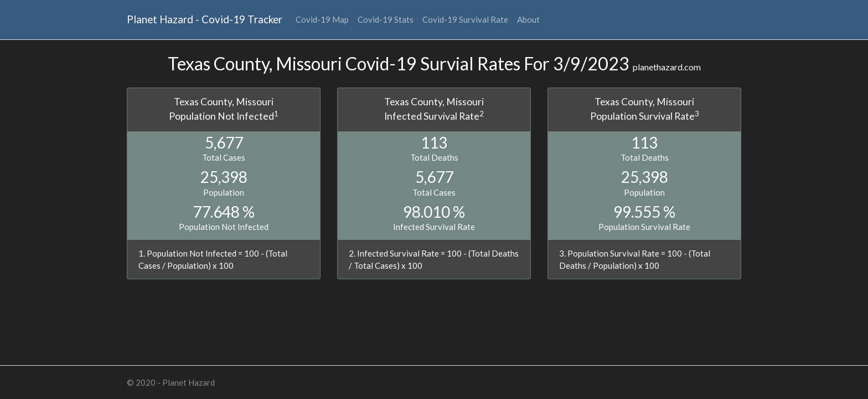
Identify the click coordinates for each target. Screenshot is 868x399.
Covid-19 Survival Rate (465, 19)
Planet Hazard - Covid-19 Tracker (205, 19)
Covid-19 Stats (386, 19)
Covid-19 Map (322, 19)
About (528, 19)
